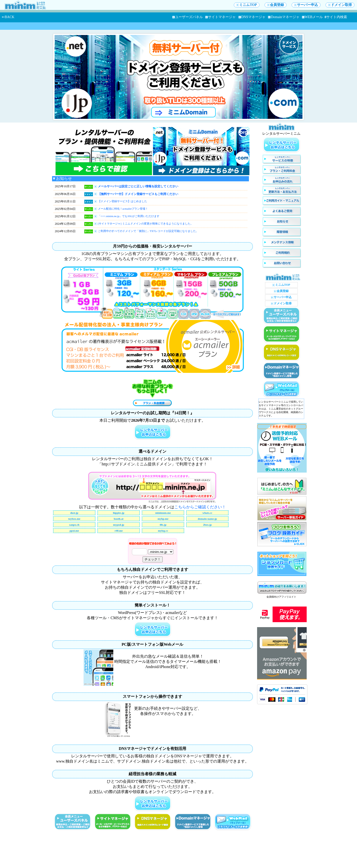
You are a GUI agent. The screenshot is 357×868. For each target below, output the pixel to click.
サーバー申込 (306, 5)
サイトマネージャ (221, 17)
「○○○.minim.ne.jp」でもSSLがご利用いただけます (129, 216)
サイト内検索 (336, 17)
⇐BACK (8, 17)
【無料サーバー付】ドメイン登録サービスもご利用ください (138, 194)
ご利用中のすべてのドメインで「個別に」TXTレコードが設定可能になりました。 (148, 231)
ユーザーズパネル (188, 17)
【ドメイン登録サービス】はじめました (122, 201)
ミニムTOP (247, 5)
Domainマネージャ (284, 17)
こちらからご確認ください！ (200, 507)
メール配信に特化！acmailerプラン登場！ (123, 209)
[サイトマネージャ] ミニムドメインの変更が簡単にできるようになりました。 (146, 224)
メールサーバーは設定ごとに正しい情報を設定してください (138, 186)
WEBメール (312, 17)
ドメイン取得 (340, 5)
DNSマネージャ (252, 17)
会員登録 (276, 5)
